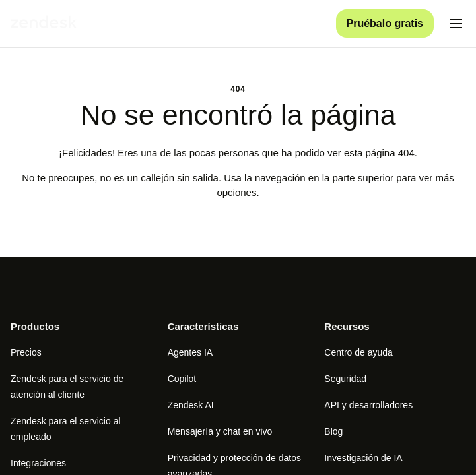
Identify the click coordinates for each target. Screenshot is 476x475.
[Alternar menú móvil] (456, 24)
